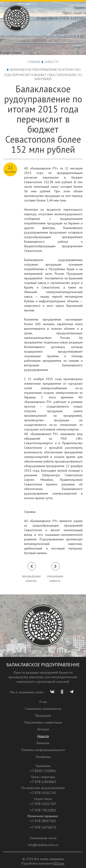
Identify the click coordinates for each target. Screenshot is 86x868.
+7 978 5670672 (43, 827)
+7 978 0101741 (43, 793)
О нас (43, 702)
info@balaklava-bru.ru (43, 845)
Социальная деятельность (43, 709)
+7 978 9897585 (43, 821)
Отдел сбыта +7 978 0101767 (61, 18)
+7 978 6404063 (43, 782)
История (43, 729)
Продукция (43, 716)
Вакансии (43, 743)
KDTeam (59, 863)
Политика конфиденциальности (43, 750)
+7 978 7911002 (43, 810)
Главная (34, 62)
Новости (52, 62)
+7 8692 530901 (43, 771)
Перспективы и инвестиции (43, 722)
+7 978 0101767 (43, 804)
